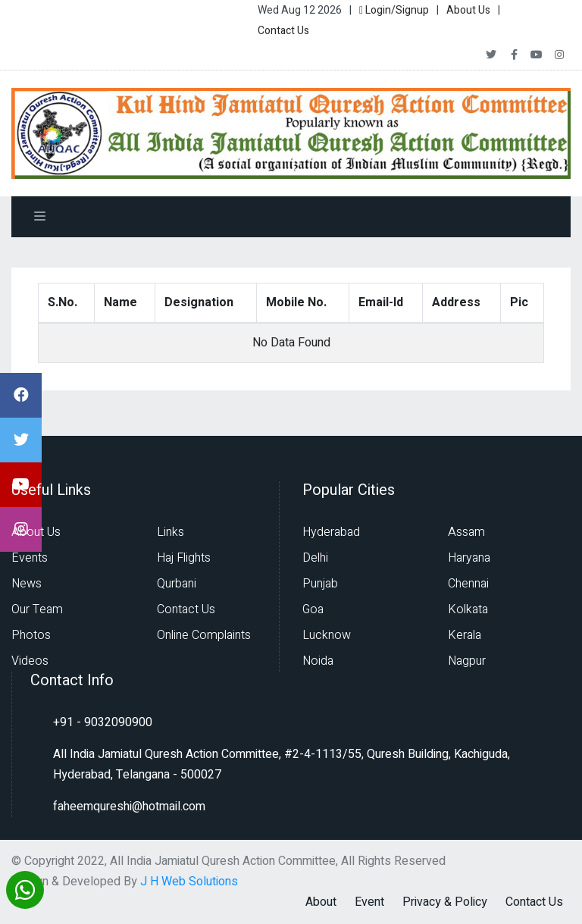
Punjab (320, 584)
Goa (313, 609)
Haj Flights (184, 558)
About (321, 902)
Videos (30, 661)
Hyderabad (331, 532)
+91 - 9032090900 (103, 722)
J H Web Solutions (189, 882)
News (27, 584)
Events (30, 558)
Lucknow (327, 635)
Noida (318, 661)
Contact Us (283, 31)
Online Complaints (204, 635)
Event (369, 902)
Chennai (468, 584)
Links (171, 532)
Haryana (469, 558)
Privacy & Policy (445, 902)
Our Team (37, 609)
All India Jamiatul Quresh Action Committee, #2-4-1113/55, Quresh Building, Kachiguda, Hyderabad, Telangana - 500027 (282, 764)
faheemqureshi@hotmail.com (129, 807)
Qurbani (177, 584)
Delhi (315, 558)
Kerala (465, 635)
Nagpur (467, 661)
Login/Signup (394, 10)
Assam (466, 532)
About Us (468, 10)
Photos (31, 635)
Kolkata (468, 609)
